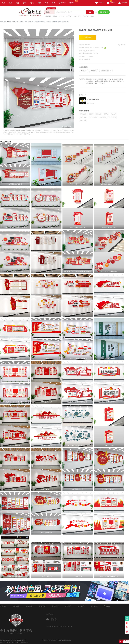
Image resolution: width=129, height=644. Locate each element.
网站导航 (29, 606)
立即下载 (88, 37)
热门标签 (16, 606)
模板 (11, 3)
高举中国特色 (84, 117)
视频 (39, 3)
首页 (3, 3)
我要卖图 (127, 618)
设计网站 (9, 22)
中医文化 (86, 16)
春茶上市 (69, 16)
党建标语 (91, 114)
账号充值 (42, 606)
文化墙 (55, 16)
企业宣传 (61, 16)
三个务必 (106, 114)
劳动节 (92, 16)
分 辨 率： (82, 51)
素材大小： (82, 59)
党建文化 (99, 114)
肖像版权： (82, 56)
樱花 (80, 16)
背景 (32, 3)
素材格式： (82, 48)
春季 (75, 16)
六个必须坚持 (94, 117)
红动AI (73, 2)
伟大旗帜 (113, 114)
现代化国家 (83, 120)
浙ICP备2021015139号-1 (21, 640)
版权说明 (94, 606)
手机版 (107, 606)
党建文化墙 (28, 22)
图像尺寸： (82, 53)
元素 (18, 3)
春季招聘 (48, 16)
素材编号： (82, 45)
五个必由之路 (112, 117)
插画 (25, 3)
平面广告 (16, 22)
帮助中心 (68, 606)
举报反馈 (123, 45)
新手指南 (55, 606)
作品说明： (82, 79)
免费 (54, 3)
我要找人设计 (104, 12)
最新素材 (3, 606)
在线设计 (62, 3)
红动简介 (81, 606)
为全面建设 (103, 117)
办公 (46, 3)
